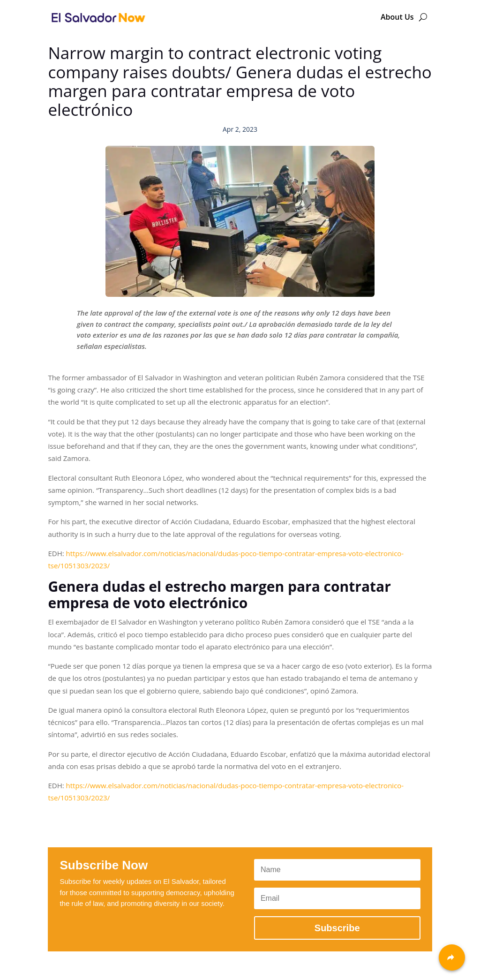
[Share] (452, 957)
